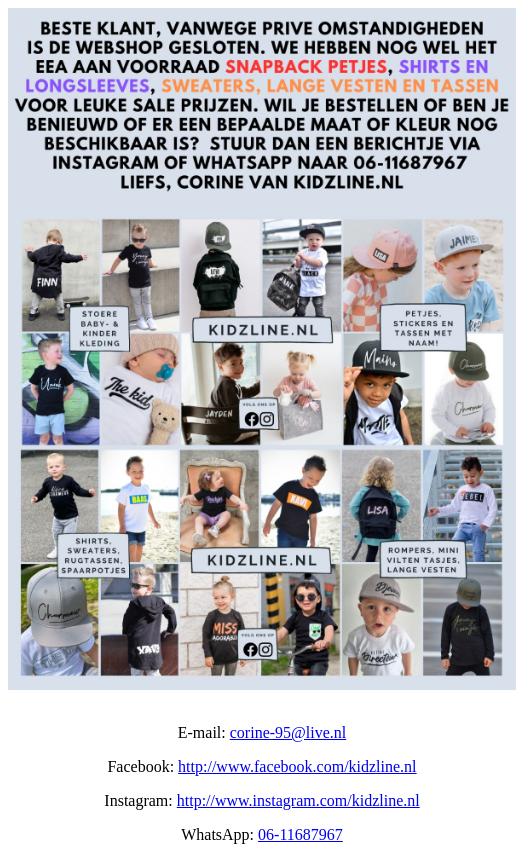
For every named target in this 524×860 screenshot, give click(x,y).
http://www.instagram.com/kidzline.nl (298, 800)
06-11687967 (300, 834)
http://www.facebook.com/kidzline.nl (297, 766)
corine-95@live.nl (288, 732)
